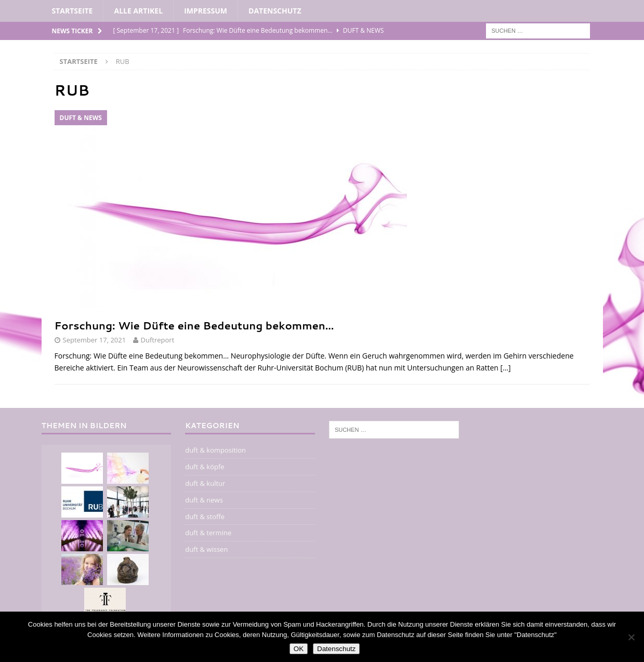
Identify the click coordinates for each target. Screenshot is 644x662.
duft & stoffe (205, 517)
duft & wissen (206, 549)
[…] (506, 368)
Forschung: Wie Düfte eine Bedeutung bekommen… (194, 325)
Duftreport (158, 340)
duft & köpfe (205, 467)
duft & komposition (215, 450)
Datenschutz (275, 11)
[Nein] (631, 637)
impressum (206, 11)
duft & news (204, 500)
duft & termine (208, 533)
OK (299, 649)
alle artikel (138, 11)
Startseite (73, 11)
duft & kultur (205, 483)
